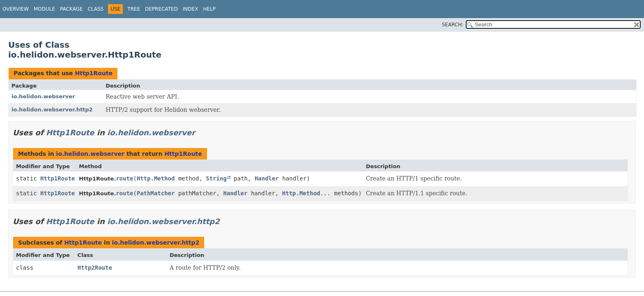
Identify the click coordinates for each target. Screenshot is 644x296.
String (216, 178)
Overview (16, 9)
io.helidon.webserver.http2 (52, 110)
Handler (267, 178)
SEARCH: (453, 25)
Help (209, 9)
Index (191, 9)
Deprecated (161, 9)
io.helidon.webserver (43, 96)
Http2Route (95, 268)
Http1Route (93, 73)
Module (44, 9)
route (124, 178)
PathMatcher (156, 193)
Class (95, 9)
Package (71, 9)
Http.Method (156, 178)
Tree (134, 9)
